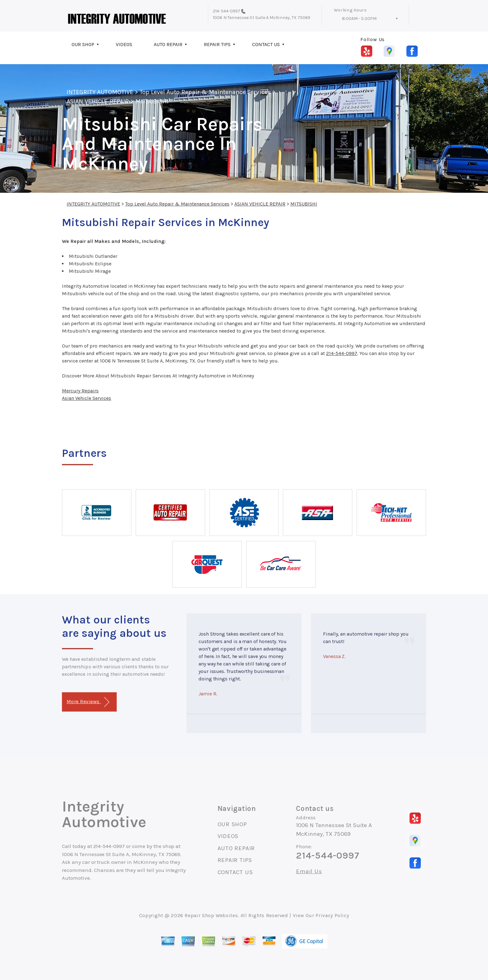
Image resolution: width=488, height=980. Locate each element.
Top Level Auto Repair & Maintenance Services (205, 92)
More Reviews (88, 702)
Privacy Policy (332, 915)
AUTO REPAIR (168, 44)
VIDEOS (124, 44)
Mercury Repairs (80, 391)
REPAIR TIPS (217, 44)
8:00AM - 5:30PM (359, 19)
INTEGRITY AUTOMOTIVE (100, 92)
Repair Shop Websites (211, 915)
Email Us (309, 871)
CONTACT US (266, 44)
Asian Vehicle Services (87, 398)
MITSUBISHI (152, 101)
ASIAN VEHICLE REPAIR (98, 101)
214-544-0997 (227, 11)
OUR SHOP (83, 44)
